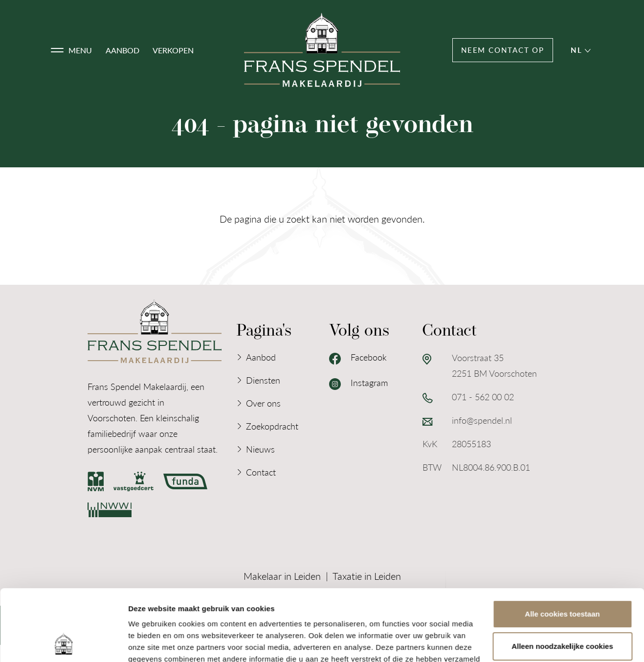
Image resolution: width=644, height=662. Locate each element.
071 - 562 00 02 (483, 397)
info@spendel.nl (482, 420)
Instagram (358, 383)
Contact (261, 472)
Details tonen (151, 643)
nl (580, 50)
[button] (71, 50)
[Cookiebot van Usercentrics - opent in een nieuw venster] (63, 643)
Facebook (358, 358)
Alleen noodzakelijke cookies (562, 579)
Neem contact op (503, 50)
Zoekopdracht (272, 426)
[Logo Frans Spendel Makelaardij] (322, 50)
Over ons (263, 403)
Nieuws (260, 449)
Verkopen (173, 50)
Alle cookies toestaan (562, 547)
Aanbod (122, 50)
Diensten (263, 380)
